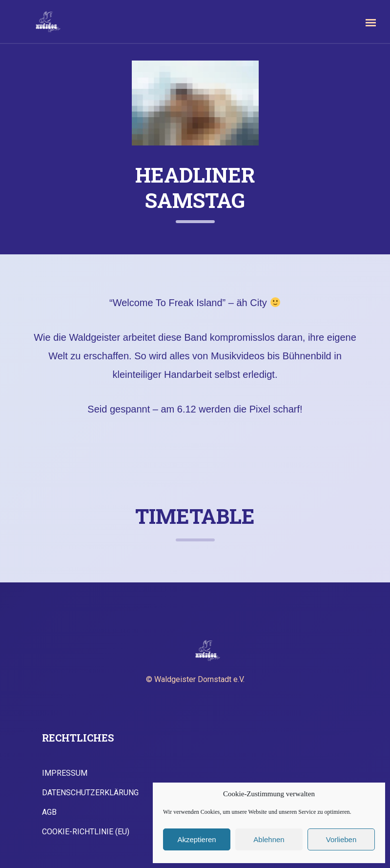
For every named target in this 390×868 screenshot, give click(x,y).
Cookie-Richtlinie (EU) (86, 832)
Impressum (65, 773)
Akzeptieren (196, 839)
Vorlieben (341, 839)
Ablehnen (269, 839)
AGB (49, 812)
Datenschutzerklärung (90, 793)
